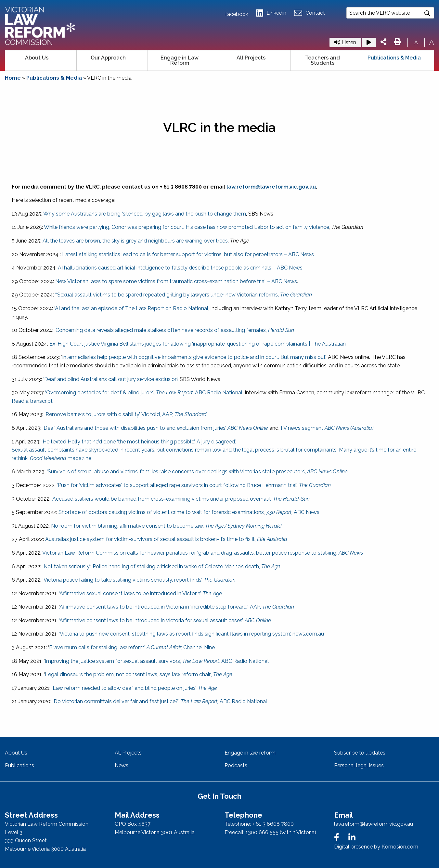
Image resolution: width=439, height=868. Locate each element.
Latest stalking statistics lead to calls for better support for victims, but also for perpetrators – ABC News (188, 254)
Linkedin (271, 13)
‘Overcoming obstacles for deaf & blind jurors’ (99, 393)
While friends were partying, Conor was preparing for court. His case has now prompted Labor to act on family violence (187, 227)
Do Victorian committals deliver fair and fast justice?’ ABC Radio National (160, 701)
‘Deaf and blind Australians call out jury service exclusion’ (111, 379)
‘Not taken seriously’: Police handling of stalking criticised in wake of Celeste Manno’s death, (161, 566)
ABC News (293, 512)
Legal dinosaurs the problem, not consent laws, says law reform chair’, (139, 674)
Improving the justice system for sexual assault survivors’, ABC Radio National (157, 661)
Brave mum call (68, 647)
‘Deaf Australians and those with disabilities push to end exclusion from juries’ (155, 428)
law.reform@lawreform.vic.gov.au (271, 187)
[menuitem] (41, 60)
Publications (19, 765)
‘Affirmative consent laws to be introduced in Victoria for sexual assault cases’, (165, 620)
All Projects (251, 58)
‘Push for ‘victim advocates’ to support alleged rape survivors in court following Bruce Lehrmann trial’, (194, 485)
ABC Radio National (219, 393)
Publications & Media (394, 58)
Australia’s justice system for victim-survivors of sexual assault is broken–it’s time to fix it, (166, 539)
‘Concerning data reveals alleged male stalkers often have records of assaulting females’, (174, 330)
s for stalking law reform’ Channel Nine (151, 647)
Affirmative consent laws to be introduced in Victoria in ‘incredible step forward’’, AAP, (177, 607)
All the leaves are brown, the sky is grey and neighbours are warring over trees (135, 241)
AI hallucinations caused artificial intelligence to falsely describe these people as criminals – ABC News (180, 268)
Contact (310, 13)
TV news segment (327, 428)
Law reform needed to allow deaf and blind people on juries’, (135, 688)
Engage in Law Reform (180, 60)
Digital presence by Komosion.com (376, 847)
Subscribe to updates (360, 753)
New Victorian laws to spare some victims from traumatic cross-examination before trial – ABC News (176, 281)
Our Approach (108, 58)
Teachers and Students (323, 60)
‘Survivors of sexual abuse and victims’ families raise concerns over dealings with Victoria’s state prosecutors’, (197, 472)
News (122, 765)
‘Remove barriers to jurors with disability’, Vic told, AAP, (126, 414)
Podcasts (236, 765)
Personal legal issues (359, 765)
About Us (37, 58)
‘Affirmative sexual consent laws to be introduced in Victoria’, (140, 593)
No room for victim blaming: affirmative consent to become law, (166, 526)
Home (13, 78)
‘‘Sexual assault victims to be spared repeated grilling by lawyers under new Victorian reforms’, (183, 295)
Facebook (236, 14)
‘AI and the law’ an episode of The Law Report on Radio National (131, 308)
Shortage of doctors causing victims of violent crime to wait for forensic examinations (161, 512)
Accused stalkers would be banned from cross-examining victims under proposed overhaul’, (181, 499)
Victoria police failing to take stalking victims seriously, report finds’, (140, 580)
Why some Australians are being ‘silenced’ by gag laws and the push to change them (145, 214)
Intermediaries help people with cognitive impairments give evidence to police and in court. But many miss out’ (194, 357)
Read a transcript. (33, 401)
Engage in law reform (250, 753)
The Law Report (174, 393)
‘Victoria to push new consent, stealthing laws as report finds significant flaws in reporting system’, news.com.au (191, 634)
